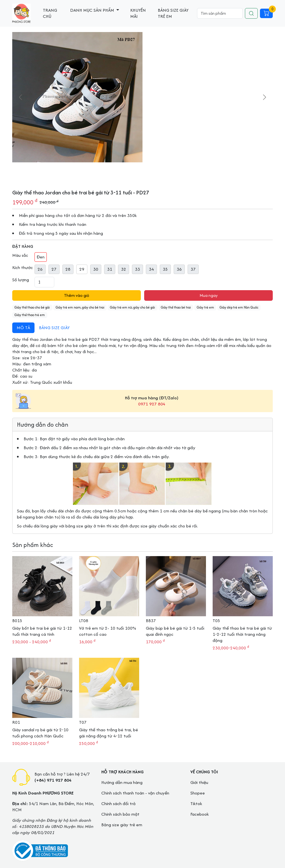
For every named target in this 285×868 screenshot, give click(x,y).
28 (68, 269)
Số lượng (21, 280)
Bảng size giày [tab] (54, 328)
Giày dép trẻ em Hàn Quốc (239, 307)
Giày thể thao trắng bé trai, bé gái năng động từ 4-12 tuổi (109, 733)
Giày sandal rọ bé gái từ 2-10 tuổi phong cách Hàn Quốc (40, 733)
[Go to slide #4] (197, 175)
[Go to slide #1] (142, 175)
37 (193, 269)
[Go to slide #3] (183, 175)
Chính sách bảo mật (120, 814)
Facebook (200, 814)
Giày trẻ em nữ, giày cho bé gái (132, 307)
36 (179, 269)
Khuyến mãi (138, 13)
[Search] (220, 13)
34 (151, 269)
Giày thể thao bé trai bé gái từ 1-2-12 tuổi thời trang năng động (242, 634)
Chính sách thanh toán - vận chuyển (135, 793)
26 (40, 269)
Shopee (198, 793)
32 (124, 269)
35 (165, 269)
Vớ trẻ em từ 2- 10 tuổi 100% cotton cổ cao (108, 631)
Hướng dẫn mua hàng (122, 782)
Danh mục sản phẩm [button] (93, 10)
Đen (41, 257)
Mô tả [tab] (23, 328)
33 (137, 269)
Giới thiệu (199, 782)
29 (82, 269)
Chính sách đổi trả (118, 804)
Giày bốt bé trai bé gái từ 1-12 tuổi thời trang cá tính (42, 631)
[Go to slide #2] (169, 175)
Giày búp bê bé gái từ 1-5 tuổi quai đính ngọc (175, 631)
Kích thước (23, 268)
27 (54, 269)
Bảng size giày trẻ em (173, 13)
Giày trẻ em (205, 307)
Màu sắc (20, 255)
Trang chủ (50, 13)
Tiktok (196, 804)
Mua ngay (209, 295)
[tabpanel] (142, 359)
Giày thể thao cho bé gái (32, 307)
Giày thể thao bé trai (176, 307)
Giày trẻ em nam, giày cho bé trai (80, 307)
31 (110, 269)
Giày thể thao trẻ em (30, 315)
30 (96, 269)
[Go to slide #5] (211, 175)
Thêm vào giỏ (77, 295)
